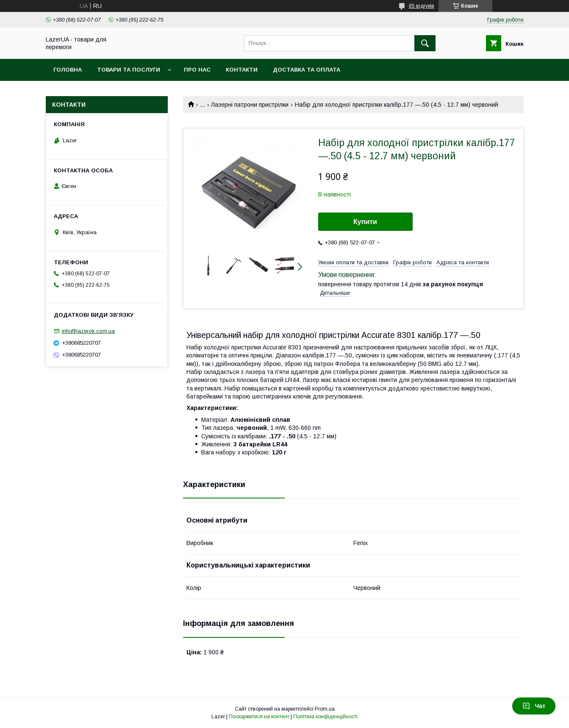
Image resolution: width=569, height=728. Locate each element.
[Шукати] (425, 43)
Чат (534, 706)
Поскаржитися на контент (259, 717)
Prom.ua (325, 709)
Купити (365, 222)
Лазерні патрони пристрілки (250, 105)
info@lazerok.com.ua (88, 331)
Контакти (242, 70)
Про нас (197, 70)
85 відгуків (422, 6)
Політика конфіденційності (325, 717)
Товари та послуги (129, 70)
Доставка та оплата (307, 70)
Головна (68, 70)
